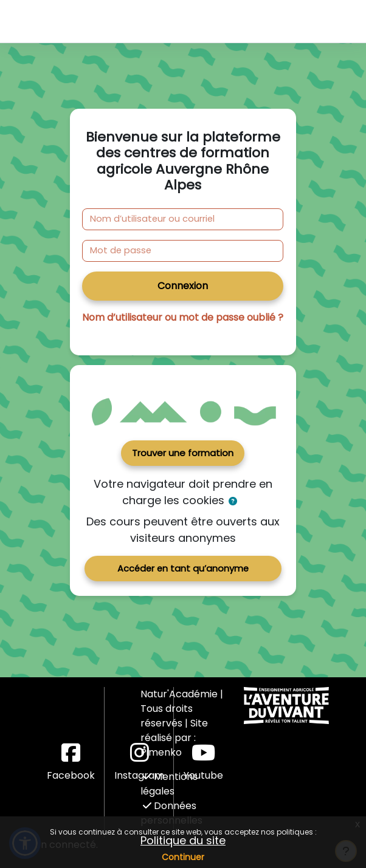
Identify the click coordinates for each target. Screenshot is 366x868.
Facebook (71, 762)
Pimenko (161, 752)
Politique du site (183, 840)
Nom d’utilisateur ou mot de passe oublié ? (183, 317)
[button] (233, 501)
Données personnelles (171, 813)
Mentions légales (169, 784)
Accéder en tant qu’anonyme (183, 569)
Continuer (183, 857)
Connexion (183, 286)
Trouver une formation (183, 453)
